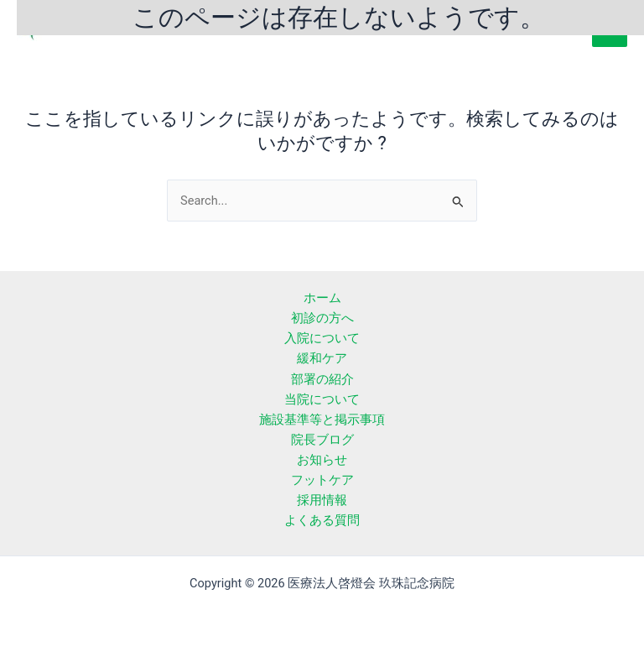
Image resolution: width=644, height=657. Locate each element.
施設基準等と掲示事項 (322, 420)
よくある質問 (322, 520)
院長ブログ (322, 440)
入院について (322, 338)
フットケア (322, 480)
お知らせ (322, 460)
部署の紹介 (322, 379)
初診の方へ (322, 318)
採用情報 (322, 500)
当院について (322, 399)
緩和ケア (322, 358)
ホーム (322, 298)
